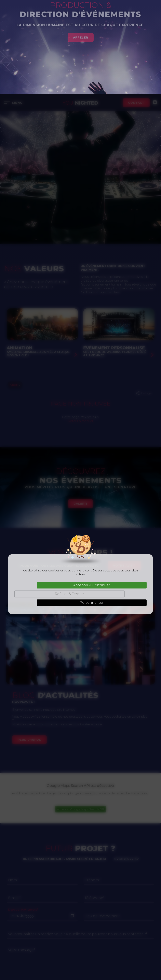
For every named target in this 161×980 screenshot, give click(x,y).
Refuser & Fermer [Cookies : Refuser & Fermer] (69, 500)
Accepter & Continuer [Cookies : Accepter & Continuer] (92, 491)
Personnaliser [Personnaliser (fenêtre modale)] (92, 508)
